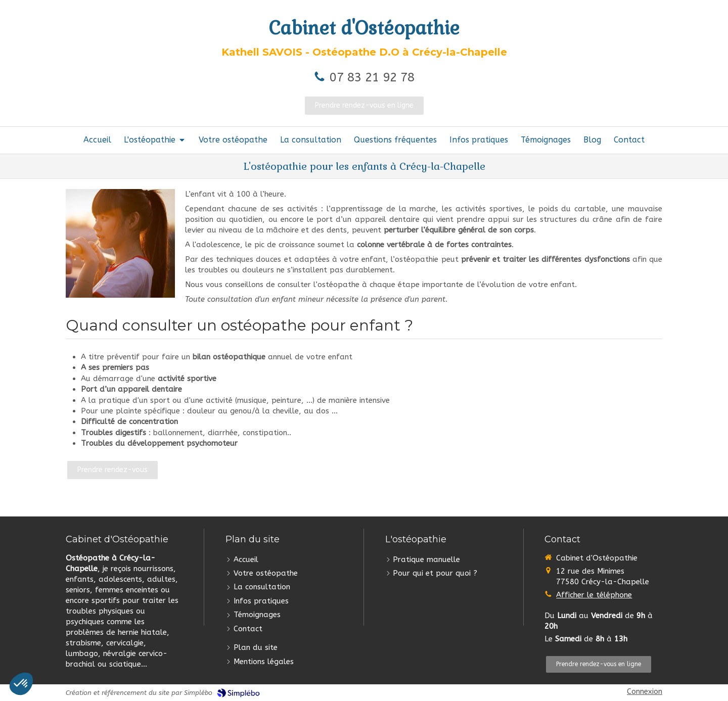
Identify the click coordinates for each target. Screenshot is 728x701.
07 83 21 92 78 (372, 77)
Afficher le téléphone (594, 595)
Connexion (645, 691)
